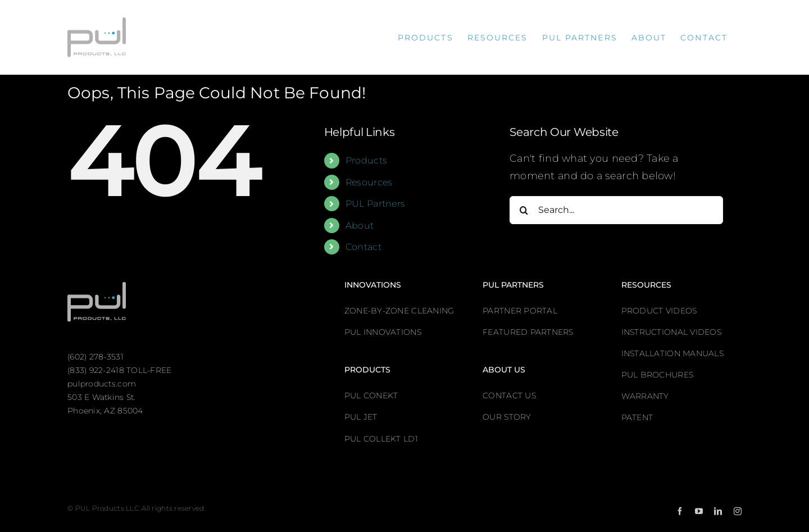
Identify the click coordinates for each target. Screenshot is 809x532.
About (360, 226)
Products (366, 160)
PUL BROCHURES (658, 375)
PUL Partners (375, 204)
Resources (369, 182)
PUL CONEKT (371, 395)
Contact (363, 247)
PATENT (637, 417)
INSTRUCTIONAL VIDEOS (671, 332)
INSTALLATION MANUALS (672, 353)
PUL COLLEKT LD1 (381, 439)
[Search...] (616, 210)
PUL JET (361, 417)
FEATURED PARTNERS (528, 332)
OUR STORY (507, 417)
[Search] (524, 210)
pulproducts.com (102, 384)
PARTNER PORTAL (520, 311)
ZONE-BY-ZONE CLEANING (399, 311)
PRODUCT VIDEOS (659, 311)
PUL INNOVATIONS (383, 332)
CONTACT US (509, 395)
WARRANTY (645, 396)
